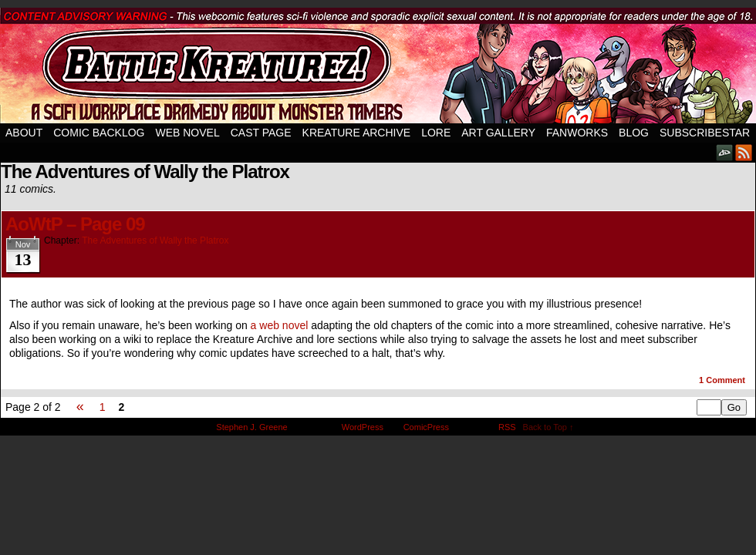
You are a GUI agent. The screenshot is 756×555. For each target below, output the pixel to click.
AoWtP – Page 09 (75, 224)
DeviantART (725, 152)
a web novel (280, 325)
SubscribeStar (705, 133)
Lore (436, 133)
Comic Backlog (99, 133)
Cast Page (261, 133)
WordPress (363, 427)
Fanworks (577, 133)
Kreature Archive (357, 133)
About (24, 133)
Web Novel (187, 133)
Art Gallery (498, 133)
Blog (634, 133)
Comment (722, 380)
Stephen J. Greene (251, 427)
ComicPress (426, 427)
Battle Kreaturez (378, 66)
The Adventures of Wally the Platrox (155, 240)
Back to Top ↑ (548, 427)
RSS (744, 152)
